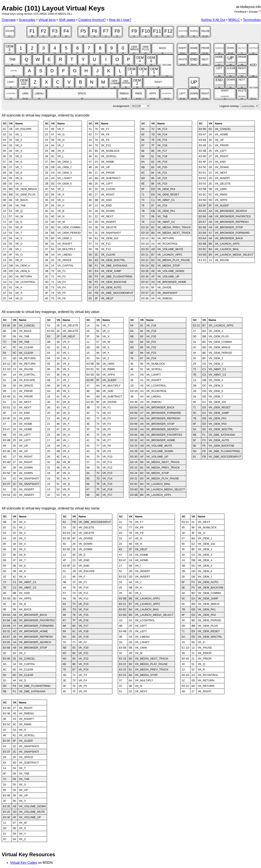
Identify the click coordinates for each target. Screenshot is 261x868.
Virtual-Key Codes (24, 863)
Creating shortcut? (92, 20)
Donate (253, 12)
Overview (9, 20)
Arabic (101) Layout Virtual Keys (53, 8)
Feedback (241, 12)
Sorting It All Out (213, 20)
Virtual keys (47, 20)
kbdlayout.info (251, 7)
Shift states (67, 20)
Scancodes (27, 20)
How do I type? (120, 20)
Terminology (252, 20)
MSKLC (234, 20)
